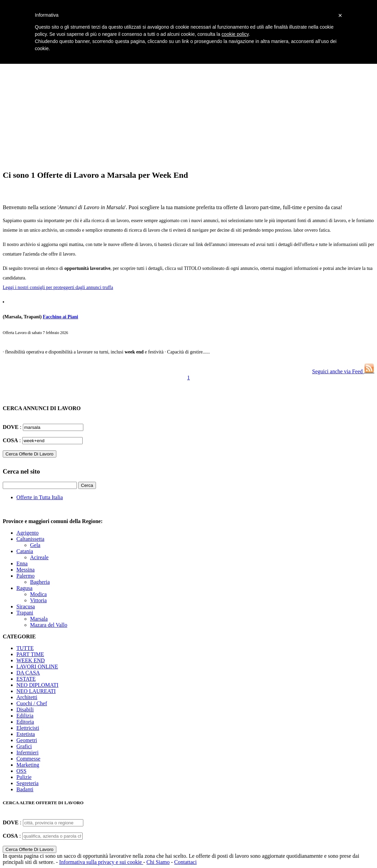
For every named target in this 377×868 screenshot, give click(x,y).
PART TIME (30, 654)
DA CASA (28, 673)
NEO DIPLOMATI (37, 685)
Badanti (25, 789)
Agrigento (27, 533)
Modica (38, 594)
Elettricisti (28, 728)
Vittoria (38, 600)
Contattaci (185, 862)
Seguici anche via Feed (343, 371)
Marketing (28, 765)
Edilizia (25, 716)
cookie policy (235, 34)
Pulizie (24, 777)
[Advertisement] (188, 116)
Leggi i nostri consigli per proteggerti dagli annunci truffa (58, 287)
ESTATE (26, 679)
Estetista (26, 734)
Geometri (27, 740)
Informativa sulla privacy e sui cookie (101, 862)
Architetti (27, 697)
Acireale (39, 557)
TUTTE (25, 648)
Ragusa (24, 588)
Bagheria (40, 582)
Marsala (39, 619)
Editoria (25, 722)
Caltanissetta (30, 539)
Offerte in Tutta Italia (40, 497)
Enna (22, 563)
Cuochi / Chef (32, 703)
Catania (25, 551)
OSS (21, 771)
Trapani (25, 613)
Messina (25, 570)
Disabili (25, 710)
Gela (35, 545)
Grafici (24, 746)
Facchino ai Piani (60, 317)
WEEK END (31, 660)
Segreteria (27, 783)
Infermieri (27, 753)
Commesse (28, 759)
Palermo (25, 576)
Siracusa (26, 606)
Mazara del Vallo (49, 625)
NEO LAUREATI (36, 691)
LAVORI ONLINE (37, 667)
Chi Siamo (158, 862)
